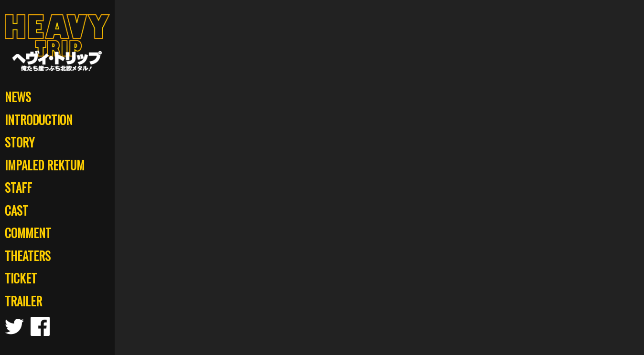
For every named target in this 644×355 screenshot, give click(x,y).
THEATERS (28, 256)
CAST (16, 210)
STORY (20, 142)
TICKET (21, 278)
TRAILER (23, 301)
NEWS (18, 97)
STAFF (18, 187)
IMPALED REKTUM (45, 165)
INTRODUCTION (39, 120)
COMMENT (28, 233)
